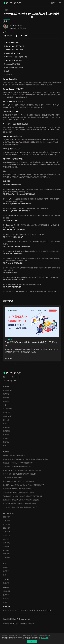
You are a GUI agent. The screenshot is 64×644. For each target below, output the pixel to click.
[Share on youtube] (15, 381)
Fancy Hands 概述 (12, 42)
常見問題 (9, 75)
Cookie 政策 (23, 623)
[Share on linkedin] (8, 381)
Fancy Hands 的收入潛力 (15, 50)
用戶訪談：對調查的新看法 (15, 68)
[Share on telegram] (11, 381)
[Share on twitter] (4, 381)
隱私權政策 (14, 623)
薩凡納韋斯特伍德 (16, 25)
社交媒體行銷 (9, 339)
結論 (8, 71)
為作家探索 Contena (13, 53)
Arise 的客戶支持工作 (13, 64)
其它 (50, 610)
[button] (54, 3)
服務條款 (6, 623)
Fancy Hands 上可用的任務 (15, 46)
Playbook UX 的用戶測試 (14, 60)
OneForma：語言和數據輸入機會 (17, 57)
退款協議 (31, 623)
